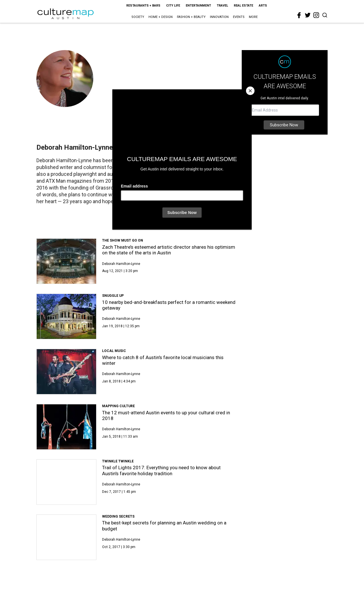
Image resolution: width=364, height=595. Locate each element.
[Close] (250, 91)
